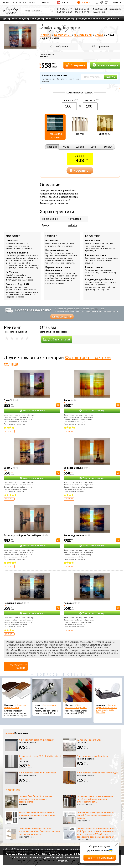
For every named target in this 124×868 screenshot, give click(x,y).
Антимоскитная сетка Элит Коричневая (38, 773)
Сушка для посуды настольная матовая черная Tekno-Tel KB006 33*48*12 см (106, 709)
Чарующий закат (13, 603)
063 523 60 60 (65, 12)
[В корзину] (58, 405)
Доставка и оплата (24, 2)
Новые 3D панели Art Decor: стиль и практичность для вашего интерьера (37, 814)
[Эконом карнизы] (47, 690)
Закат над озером (74, 535)
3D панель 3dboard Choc (89, 740)
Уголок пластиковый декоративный (76, 706)
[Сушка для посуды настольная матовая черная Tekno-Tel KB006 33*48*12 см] (108, 690)
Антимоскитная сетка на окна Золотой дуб (97, 773)
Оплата (51, 236)
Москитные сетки (27, 743)
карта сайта (75, 849)
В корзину (75, 65)
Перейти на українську (100, 858)
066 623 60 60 (82, 12)
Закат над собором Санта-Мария (23, 535)
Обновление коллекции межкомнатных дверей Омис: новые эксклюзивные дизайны (96, 815)
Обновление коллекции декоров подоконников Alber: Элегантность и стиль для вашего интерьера (39, 831)
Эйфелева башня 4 (74, 468)
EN (117, 2)
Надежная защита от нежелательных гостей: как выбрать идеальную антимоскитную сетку (95, 799)
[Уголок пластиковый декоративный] (77, 690)
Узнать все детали (62, 317)
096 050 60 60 (82, 9)
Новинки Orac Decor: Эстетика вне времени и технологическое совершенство (35, 799)
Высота (90, 100)
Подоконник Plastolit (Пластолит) (15, 706)
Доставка (13, 236)
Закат (67, 400)
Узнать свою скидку (34, 411)
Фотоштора (74, 219)
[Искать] (52, 11)
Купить (111, 77)
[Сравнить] (102, 2)
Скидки (84, 2)
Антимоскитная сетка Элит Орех (92, 756)
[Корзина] (106, 2)
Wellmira (44, 57)
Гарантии (93, 236)
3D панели (81, 743)
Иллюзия (69, 603)
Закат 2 (8, 468)
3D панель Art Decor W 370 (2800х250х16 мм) (40, 757)
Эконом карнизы (50, 705)
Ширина (69, 100)
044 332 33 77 (65, 9)
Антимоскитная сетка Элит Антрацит (36, 740)
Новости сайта (13, 790)
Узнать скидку (105, 65)
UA (115, 2)
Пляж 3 (8, 400)
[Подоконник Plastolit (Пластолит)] (16, 690)
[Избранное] (97, 2)
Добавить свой (57, 339)
